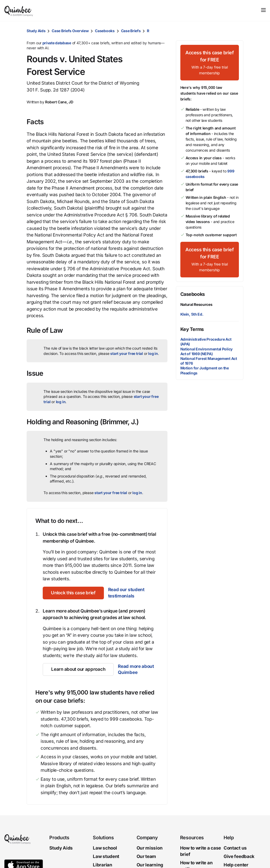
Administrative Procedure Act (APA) (206, 342)
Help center (236, 865)
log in (153, 353)
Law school (105, 848)
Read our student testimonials (127, 593)
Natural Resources (196, 304)
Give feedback (239, 856)
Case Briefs (131, 31)
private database (57, 43)
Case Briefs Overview (70, 31)
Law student (106, 856)
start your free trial (127, 353)
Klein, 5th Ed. (192, 314)
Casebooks (105, 31)
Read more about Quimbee (136, 669)
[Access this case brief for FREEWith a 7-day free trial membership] (210, 63)
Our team (146, 856)
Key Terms (192, 329)
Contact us (235, 848)
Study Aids (36, 31)
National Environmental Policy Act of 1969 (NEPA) (206, 351)
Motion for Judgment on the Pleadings (205, 370)
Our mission (150, 848)
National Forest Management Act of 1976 (209, 361)
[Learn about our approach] (78, 669)
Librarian (102, 865)
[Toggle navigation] (263, 10)
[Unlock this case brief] (73, 593)
